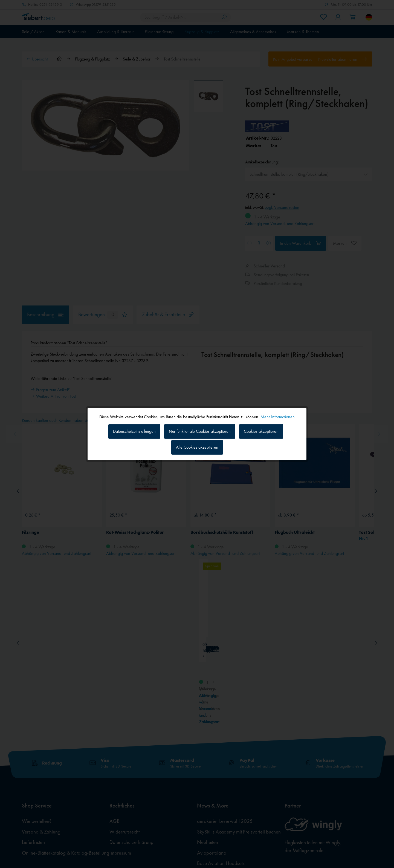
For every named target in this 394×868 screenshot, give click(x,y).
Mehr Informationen (278, 416)
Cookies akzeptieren (261, 431)
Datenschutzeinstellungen (134, 431)
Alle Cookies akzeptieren (197, 447)
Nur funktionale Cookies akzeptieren (200, 431)
